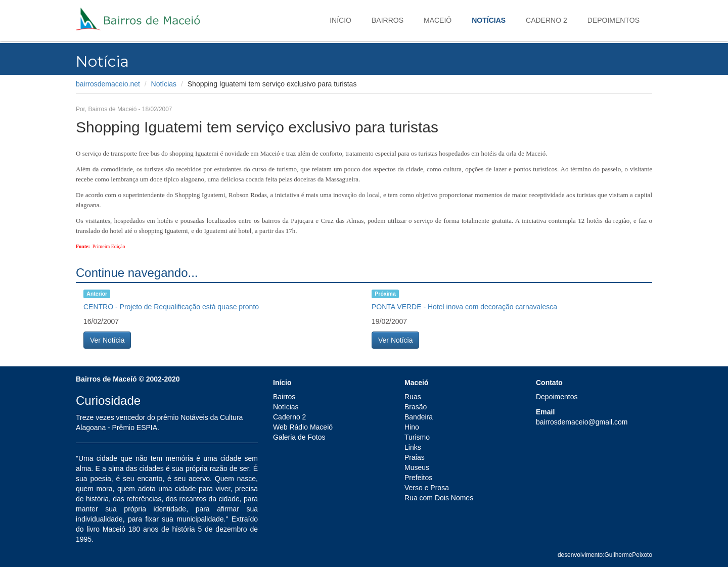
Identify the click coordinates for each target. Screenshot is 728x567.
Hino (412, 427)
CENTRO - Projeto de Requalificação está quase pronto (171, 307)
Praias (415, 457)
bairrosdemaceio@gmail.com (582, 422)
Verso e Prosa (427, 488)
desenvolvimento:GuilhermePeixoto (605, 555)
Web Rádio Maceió (303, 427)
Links (413, 447)
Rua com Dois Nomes (439, 498)
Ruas (413, 397)
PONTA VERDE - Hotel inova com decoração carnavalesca (464, 307)
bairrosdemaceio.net (108, 84)
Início (340, 20)
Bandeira (419, 417)
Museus (417, 467)
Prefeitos (418, 478)
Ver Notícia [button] (107, 340)
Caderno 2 (547, 20)
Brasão (416, 407)
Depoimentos (613, 20)
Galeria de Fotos (299, 437)
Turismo (417, 437)
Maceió (438, 20)
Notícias (489, 20)
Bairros (388, 20)
